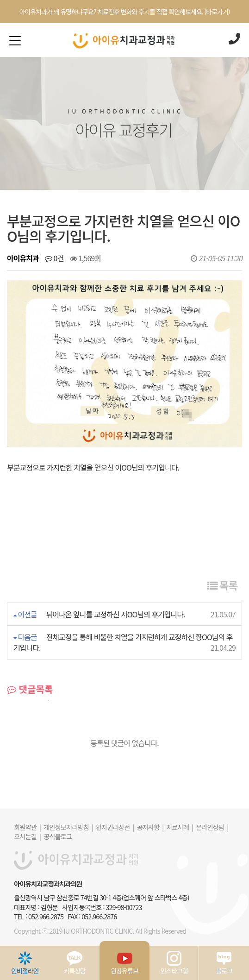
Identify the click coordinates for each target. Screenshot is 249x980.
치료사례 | (180, 827)
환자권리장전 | (115, 827)
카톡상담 (75, 963)
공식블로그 (58, 836)
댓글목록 (30, 689)
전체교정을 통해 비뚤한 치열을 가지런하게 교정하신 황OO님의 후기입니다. (123, 642)
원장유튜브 (124, 963)
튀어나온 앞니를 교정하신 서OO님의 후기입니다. (116, 614)
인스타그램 (174, 963)
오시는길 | (27, 836)
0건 (54, 258)
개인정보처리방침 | (68, 827)
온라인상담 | (212, 827)
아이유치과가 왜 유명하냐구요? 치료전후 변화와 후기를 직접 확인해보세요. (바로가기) (124, 12)
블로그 (224, 963)
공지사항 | (150, 827)
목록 (222, 585)
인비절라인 (25, 963)
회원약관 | (27, 827)
